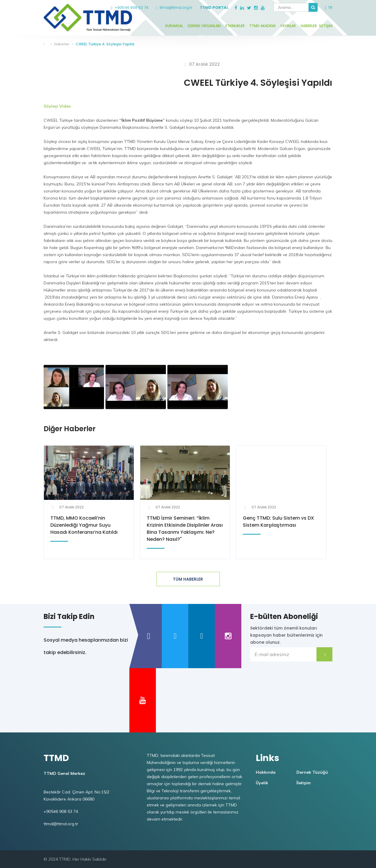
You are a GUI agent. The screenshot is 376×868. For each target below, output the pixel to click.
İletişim (326, 26)
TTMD (46, 44)
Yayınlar (288, 26)
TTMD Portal (214, 8)
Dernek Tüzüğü (312, 772)
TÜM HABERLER (188, 579)
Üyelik (262, 783)
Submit (324, 654)
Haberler (309, 26)
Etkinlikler (235, 26)
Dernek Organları (204, 26)
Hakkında (266, 772)
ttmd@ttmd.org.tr (174, 8)
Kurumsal (174, 26)
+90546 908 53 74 (130, 8)
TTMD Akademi (262, 26)
